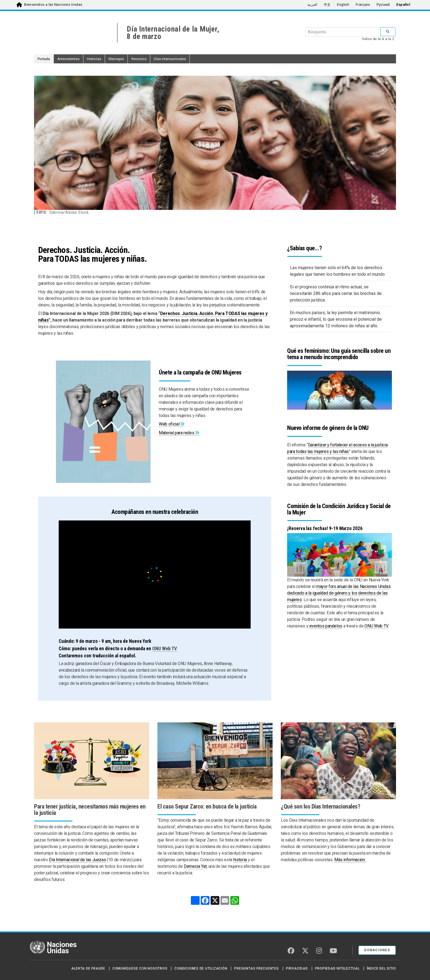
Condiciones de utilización (201, 968)
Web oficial (169, 424)
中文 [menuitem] (327, 5)
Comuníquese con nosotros (140, 968)
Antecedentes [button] (68, 59)
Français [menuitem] (363, 5)
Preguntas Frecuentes (256, 968)
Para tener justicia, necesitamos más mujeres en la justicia (90, 810)
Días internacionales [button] (170, 59)
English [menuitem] (343, 5)
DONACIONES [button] (377, 950)
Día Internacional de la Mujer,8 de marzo (173, 33)
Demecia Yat (195, 866)
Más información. (350, 860)
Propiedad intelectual (337, 968)
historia (240, 860)
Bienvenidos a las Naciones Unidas (53, 5)
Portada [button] (44, 59)
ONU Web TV (165, 649)
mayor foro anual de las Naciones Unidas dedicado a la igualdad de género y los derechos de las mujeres (339, 593)
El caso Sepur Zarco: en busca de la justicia (207, 806)
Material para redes (176, 433)
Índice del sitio (381, 968)
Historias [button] (94, 59)
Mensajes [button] (116, 59)
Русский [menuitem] (383, 5)
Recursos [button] (139, 59)
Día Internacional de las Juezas (77, 860)
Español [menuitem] (403, 5)
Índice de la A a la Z (378, 39)
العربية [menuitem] (312, 5)
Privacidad (297, 968)
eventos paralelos (326, 626)
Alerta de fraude (88, 968)
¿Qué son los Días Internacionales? (320, 806)
